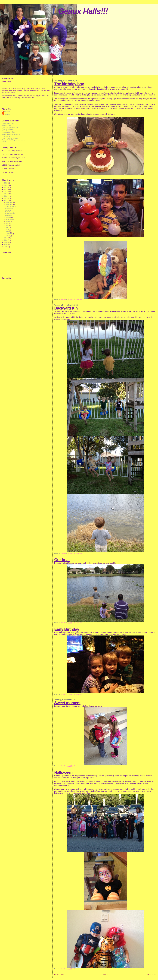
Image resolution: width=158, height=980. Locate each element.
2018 (6, 187)
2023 (6, 183)
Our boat (62, 560)
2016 (6, 192)
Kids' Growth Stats (8, 124)
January (8, 236)
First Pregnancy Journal (10, 138)
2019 (6, 185)
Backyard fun (66, 308)
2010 (6, 240)
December (9, 202)
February (9, 234)
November (9, 205)
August (8, 221)
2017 (6, 189)
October (8, 217)
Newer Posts (59, 974)
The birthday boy (69, 84)
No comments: (78, 300)
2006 (6, 247)
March (8, 232)
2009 (6, 242)
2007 (6, 244)
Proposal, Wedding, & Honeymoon (13, 140)
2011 (6, 238)
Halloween (63, 772)
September (9, 219)
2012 (6, 200)
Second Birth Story (8, 133)
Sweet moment (67, 703)
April (7, 230)
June (7, 226)
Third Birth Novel (7, 129)
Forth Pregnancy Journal (10, 127)
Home (106, 974)
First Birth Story (7, 136)
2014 (6, 196)
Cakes (4, 142)
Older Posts (152, 974)
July (7, 224)
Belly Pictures (6, 125)
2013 (6, 198)
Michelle (7, 112)
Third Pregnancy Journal (10, 131)
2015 (6, 194)
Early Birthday (67, 629)
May (7, 228)
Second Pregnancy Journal (11, 134)
